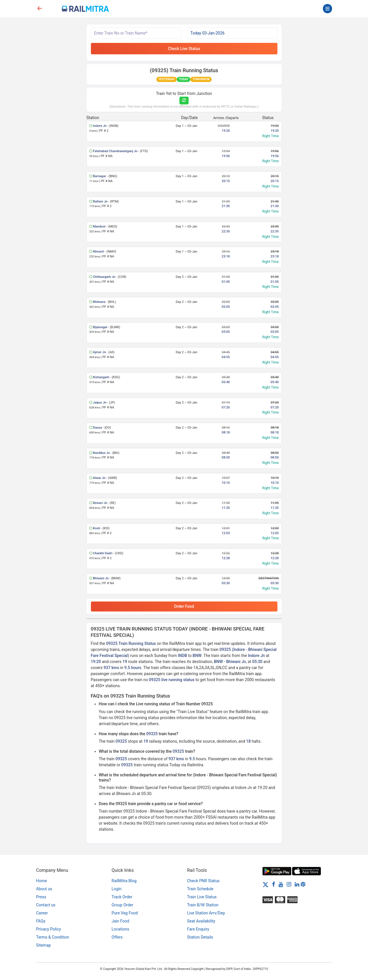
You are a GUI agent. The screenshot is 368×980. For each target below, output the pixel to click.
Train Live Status (202, 897)
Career (42, 913)
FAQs (41, 921)
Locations (120, 929)
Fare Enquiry (198, 929)
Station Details (200, 937)
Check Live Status (184, 49)
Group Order (122, 905)
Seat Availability (201, 921)
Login (117, 889)
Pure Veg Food (125, 913)
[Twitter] (266, 884)
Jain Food (120, 921)
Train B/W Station (203, 905)
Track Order (122, 897)
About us (44, 889)
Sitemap (44, 945)
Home (42, 881)
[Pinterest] (303, 884)
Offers (117, 937)
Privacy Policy (49, 929)
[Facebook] (274, 884)
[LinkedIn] (297, 884)
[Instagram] (289, 884)
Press (41, 897)
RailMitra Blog (124, 881)
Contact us (46, 905)
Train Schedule (200, 889)
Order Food (184, 606)
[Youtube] (281, 884)
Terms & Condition (53, 937)
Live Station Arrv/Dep (206, 913)
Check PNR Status (203, 881)
